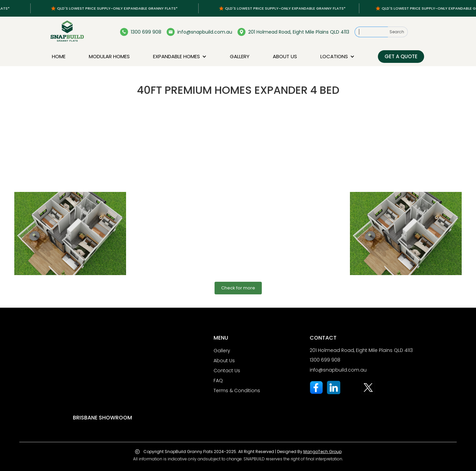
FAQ (218, 381)
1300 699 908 (325, 360)
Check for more (238, 288)
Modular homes (109, 57)
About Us (224, 361)
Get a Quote (401, 56)
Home (59, 57)
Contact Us (227, 371)
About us (285, 57)
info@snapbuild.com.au (338, 370)
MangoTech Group (322, 452)
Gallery (240, 57)
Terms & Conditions (237, 391)
